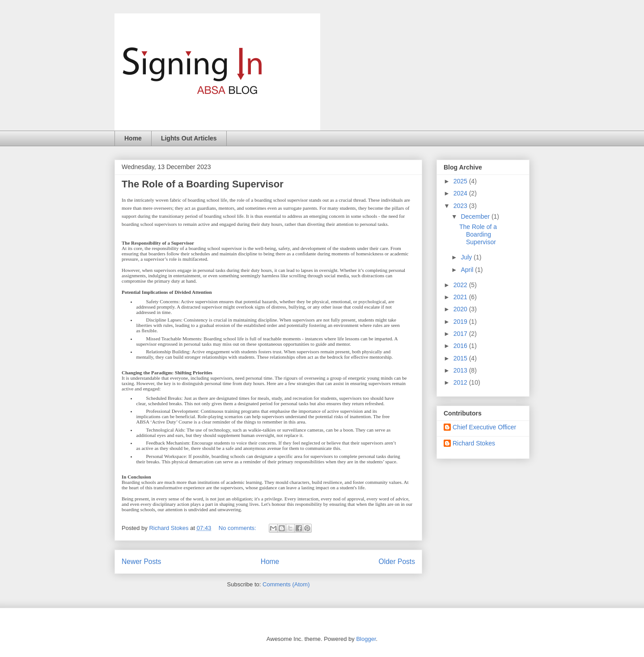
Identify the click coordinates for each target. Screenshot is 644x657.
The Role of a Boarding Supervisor (203, 184)
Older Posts (397, 562)
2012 (461, 382)
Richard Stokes (474, 443)
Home (133, 138)
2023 (461, 206)
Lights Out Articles (189, 138)
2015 (461, 358)
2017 (461, 334)
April (468, 270)
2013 (461, 370)
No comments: (238, 528)
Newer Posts (141, 562)
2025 (461, 181)
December (476, 216)
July (467, 257)
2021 (461, 297)
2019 (461, 322)
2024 (461, 193)
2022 (461, 285)
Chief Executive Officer (484, 427)
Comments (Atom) (286, 584)
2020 (461, 309)
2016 (461, 346)
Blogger (366, 639)
